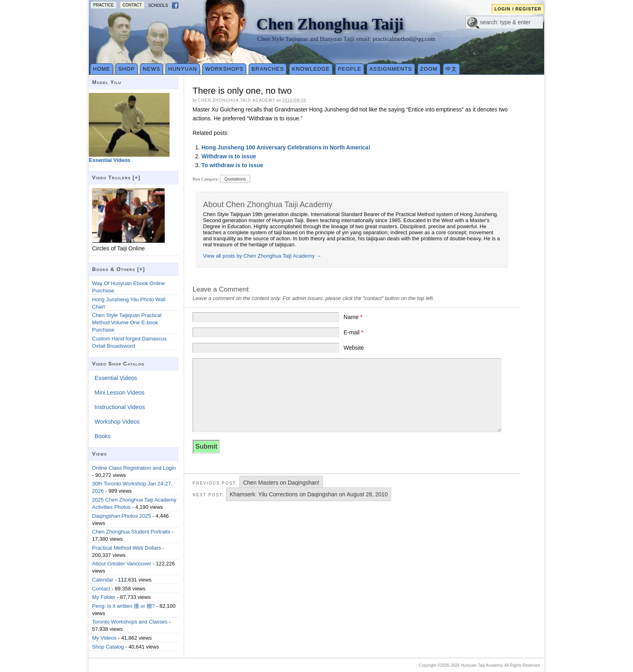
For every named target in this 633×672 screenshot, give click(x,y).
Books (103, 436)
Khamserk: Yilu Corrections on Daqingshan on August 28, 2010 (309, 494)
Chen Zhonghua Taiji (330, 24)
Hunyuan (183, 69)
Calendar (103, 580)
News (152, 69)
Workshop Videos (117, 422)
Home (102, 69)
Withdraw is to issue (229, 156)
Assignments (391, 69)
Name (353, 317)
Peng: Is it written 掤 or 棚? (123, 606)
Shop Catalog (108, 647)
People (350, 69)
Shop (127, 69)
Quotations (235, 179)
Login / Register (518, 9)
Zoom (429, 69)
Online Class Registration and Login (134, 468)
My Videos (104, 638)
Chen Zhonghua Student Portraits (131, 532)
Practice (104, 5)
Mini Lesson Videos (119, 393)
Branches (268, 69)
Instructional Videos (120, 407)
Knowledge (311, 69)
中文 (451, 69)
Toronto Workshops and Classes (130, 622)
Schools (158, 5)
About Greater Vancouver (122, 564)
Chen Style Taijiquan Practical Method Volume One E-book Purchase (127, 322)
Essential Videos (116, 378)
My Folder (104, 597)
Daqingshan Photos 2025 (122, 516)
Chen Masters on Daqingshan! (281, 483)
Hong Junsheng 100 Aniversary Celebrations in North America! (286, 147)
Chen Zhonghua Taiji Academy (237, 100)
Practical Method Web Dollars (127, 548)
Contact (132, 5)
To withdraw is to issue (232, 165)
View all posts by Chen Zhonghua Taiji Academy (262, 256)
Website (354, 348)
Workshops (224, 69)
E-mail (353, 332)
